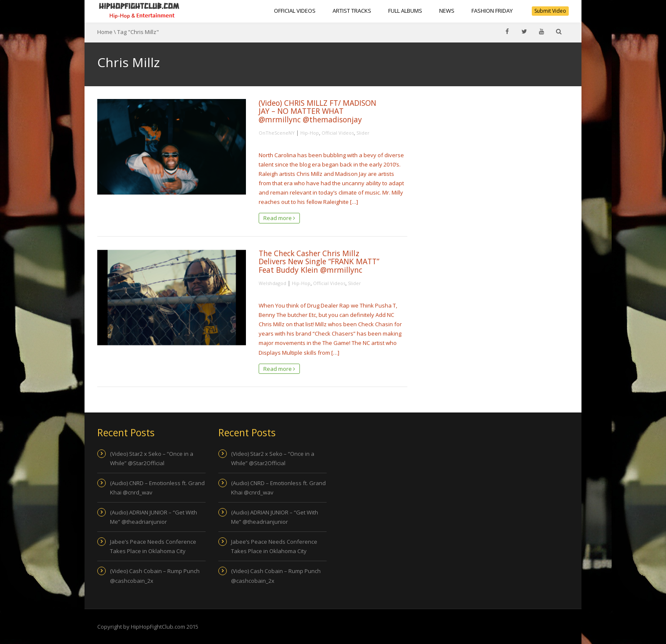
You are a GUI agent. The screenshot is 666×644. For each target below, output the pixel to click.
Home (105, 32)
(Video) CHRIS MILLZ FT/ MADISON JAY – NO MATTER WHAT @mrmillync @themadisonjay (317, 111)
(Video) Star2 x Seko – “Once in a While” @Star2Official (152, 458)
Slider (363, 133)
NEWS (447, 11)
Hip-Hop (310, 133)
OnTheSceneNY (277, 133)
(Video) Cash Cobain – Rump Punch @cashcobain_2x (155, 576)
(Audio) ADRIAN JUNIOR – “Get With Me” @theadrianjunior (154, 517)
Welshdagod (272, 283)
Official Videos (295, 11)
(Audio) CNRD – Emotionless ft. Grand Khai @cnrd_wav (157, 488)
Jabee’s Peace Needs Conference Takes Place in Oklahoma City (153, 546)
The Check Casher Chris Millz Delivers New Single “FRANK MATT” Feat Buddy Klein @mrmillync (319, 261)
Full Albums (405, 11)
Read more (279, 218)
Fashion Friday (492, 11)
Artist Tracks (352, 11)
